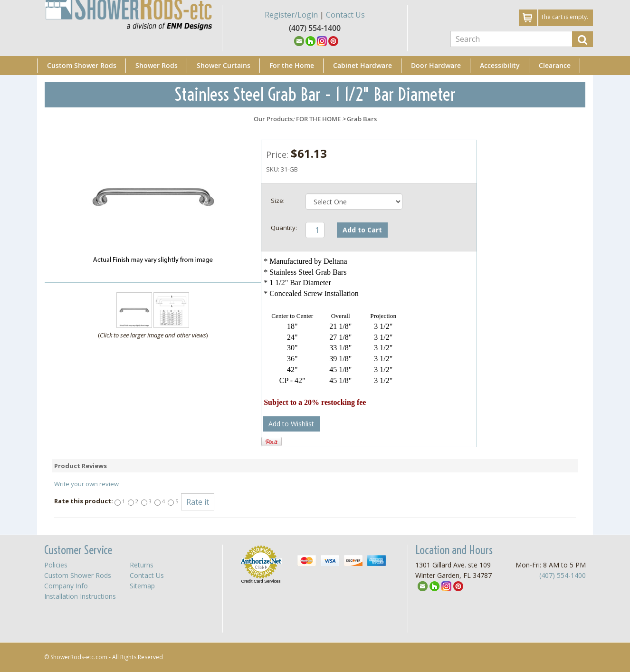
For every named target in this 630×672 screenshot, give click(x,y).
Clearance (555, 65)
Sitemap (142, 586)
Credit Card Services (261, 581)
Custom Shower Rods (82, 65)
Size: (278, 201)
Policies (56, 565)
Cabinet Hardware (363, 65)
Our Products (273, 119)
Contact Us (345, 15)
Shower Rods (157, 65)
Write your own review (86, 484)
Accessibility (500, 65)
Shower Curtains (224, 65)
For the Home (292, 65)
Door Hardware (436, 65)
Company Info (66, 586)
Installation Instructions (80, 596)
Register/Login (291, 15)
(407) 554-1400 (563, 575)
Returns (142, 565)
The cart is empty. (564, 17)
